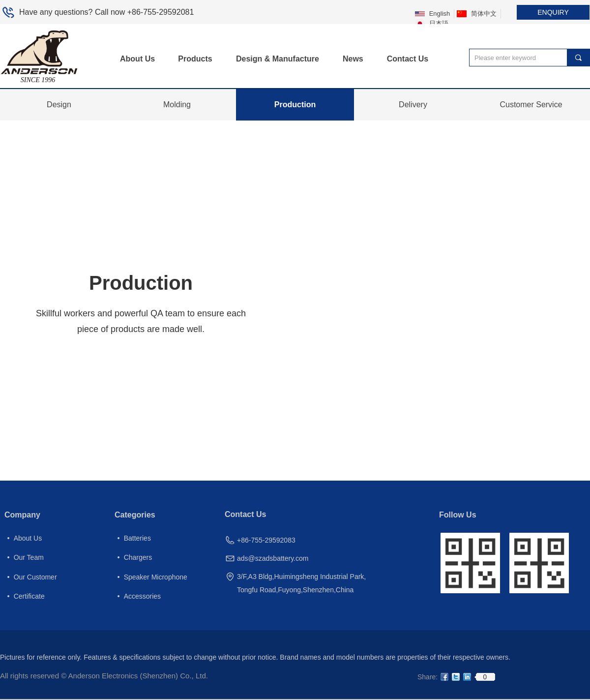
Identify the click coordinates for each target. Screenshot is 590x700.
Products (195, 59)
